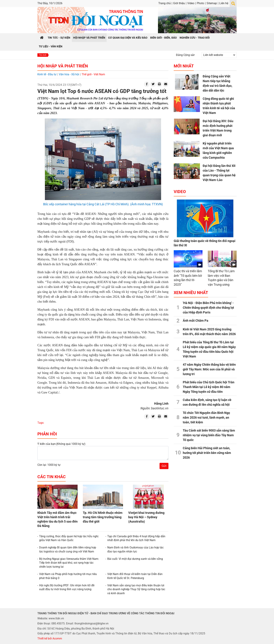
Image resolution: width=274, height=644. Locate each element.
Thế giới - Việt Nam (93, 74)
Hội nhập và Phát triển (63, 66)
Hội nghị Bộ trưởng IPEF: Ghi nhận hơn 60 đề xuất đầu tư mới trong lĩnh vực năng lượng (67, 587)
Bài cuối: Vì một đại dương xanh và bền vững (135, 559)
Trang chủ (165, 3)
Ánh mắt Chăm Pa (196, 321)
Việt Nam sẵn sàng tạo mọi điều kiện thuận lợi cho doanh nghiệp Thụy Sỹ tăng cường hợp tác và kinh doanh (136, 589)
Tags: (41, 423)
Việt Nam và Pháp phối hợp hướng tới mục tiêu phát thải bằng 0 (68, 576)
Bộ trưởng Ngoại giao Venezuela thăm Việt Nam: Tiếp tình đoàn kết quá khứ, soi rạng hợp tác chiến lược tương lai (69, 563)
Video (191, 3)
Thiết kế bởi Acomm (50, 638)
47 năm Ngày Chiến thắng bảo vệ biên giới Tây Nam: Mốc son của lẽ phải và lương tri (209, 369)
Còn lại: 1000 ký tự (49, 465)
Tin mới (43, 55)
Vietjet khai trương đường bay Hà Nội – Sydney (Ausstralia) (146, 517)
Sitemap (212, 3)
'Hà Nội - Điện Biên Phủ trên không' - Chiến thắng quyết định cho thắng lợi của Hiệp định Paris (208, 308)
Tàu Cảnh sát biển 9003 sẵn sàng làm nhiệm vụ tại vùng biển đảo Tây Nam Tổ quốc (209, 435)
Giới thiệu (179, 3)
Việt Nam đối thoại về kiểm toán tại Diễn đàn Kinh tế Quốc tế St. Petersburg (135, 576)
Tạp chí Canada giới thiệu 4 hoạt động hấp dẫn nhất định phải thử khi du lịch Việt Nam (136, 538)
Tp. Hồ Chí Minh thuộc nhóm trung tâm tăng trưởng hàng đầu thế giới (103, 517)
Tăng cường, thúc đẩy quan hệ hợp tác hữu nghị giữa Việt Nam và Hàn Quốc (69, 538)
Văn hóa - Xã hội (69, 74)
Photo (200, 3)
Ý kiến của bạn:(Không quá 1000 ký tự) (61, 444)
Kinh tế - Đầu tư (47, 74)
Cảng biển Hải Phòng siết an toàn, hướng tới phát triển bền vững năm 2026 (207, 453)
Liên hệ (224, 3)
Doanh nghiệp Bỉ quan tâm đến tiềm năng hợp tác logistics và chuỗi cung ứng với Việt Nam (68, 549)
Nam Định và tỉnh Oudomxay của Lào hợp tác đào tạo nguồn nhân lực (135, 549)
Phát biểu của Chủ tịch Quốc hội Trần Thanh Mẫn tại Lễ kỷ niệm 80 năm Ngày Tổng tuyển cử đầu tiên (209, 387)
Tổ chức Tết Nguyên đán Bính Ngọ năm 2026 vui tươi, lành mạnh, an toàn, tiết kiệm (206, 417)
